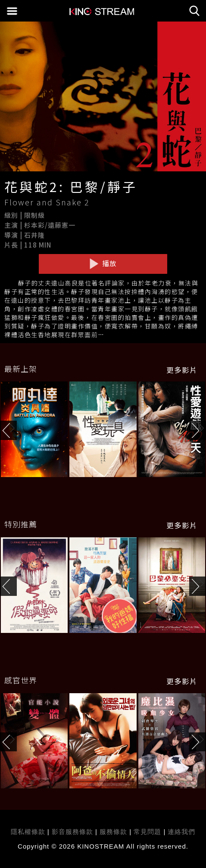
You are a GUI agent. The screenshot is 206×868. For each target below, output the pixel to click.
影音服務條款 (72, 832)
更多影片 (182, 370)
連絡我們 (181, 832)
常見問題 (147, 832)
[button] (198, 430)
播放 (103, 263)
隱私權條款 (28, 832)
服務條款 (114, 832)
